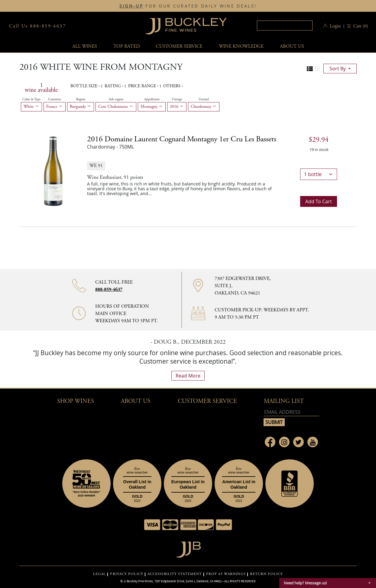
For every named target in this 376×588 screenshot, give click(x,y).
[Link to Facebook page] (270, 442)
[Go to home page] (188, 548)
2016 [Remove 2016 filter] (177, 107)
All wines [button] (85, 46)
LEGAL (100, 574)
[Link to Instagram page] (284, 442)
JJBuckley (186, 26)
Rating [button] (113, 86)
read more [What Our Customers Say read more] (188, 376)
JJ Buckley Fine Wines (138, 581)
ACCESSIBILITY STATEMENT (175, 574)
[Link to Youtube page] (313, 442)
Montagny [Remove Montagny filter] (152, 107)
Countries (55, 99)
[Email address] (291, 412)
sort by (338, 69)
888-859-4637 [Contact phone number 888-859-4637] (109, 289)
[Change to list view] (310, 69)
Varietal (204, 99)
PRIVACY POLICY (126, 574)
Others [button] (172, 86)
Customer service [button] (179, 46)
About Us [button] (292, 46)
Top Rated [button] (126, 46)
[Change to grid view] (317, 69)
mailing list (284, 401)
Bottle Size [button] (84, 86)
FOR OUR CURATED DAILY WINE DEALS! (188, 6)
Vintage (177, 99)
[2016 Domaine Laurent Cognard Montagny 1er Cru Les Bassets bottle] (53, 171)
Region (81, 99)
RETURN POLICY (266, 574)
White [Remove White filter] (31, 107)
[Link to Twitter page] (298, 442)
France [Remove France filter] (55, 107)
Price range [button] (143, 86)
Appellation (152, 99)
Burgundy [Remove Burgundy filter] (81, 107)
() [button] (360, 26)
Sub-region (116, 99)
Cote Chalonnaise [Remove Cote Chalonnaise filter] (116, 107)
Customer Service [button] (207, 401)
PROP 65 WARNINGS (226, 574)
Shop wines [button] (76, 401)
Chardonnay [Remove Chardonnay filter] (204, 107)
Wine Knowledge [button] (241, 46)
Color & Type (31, 99)
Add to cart (319, 201)
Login (335, 26)
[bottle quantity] (319, 174)
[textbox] (285, 26)
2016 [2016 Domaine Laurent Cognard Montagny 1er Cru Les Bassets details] (182, 139)
